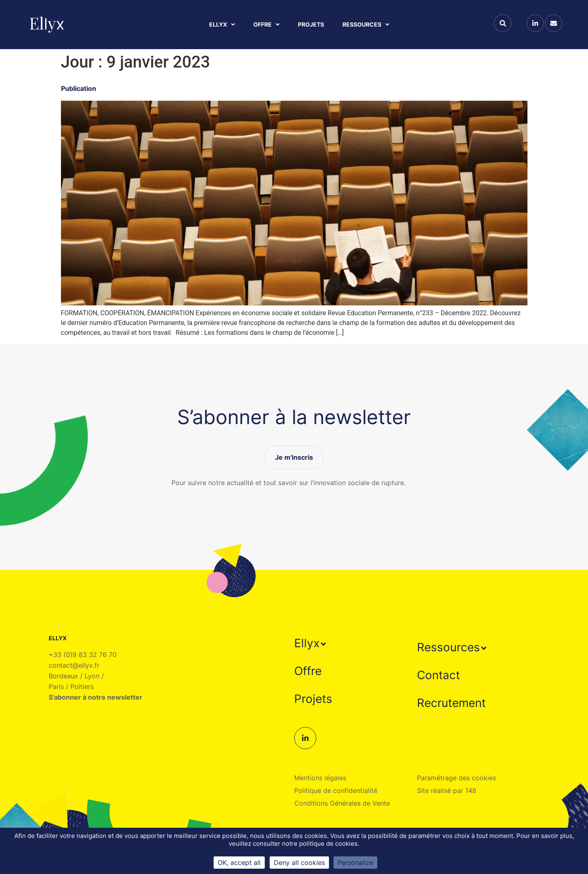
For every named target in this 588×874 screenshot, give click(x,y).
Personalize (355, 863)
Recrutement (451, 703)
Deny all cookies (299, 863)
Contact (438, 675)
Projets (311, 24)
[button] (311, 643)
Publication (79, 88)
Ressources (366, 25)
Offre (266, 25)
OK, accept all (239, 863)
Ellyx (222, 25)
